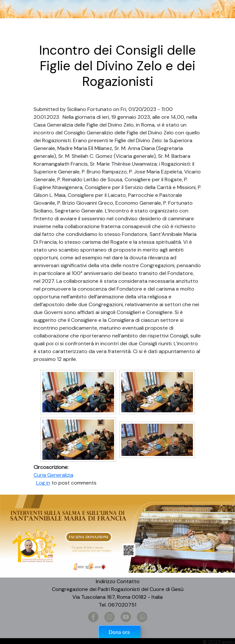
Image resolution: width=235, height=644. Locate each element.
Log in (43, 483)
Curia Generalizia (53, 475)
